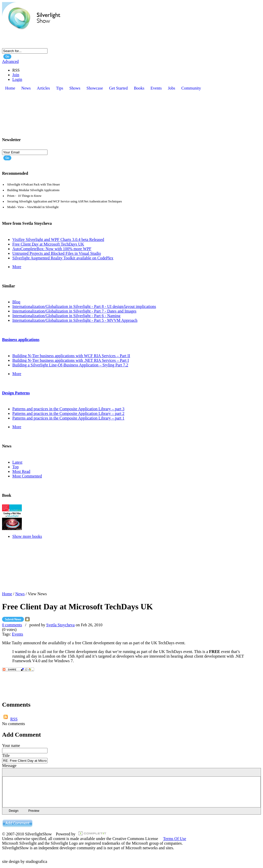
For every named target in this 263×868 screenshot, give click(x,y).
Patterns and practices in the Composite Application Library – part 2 (68, 413)
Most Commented (27, 476)
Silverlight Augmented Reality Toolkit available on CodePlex (63, 258)
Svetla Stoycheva (60, 625)
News (20, 594)
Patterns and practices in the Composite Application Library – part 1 (68, 418)
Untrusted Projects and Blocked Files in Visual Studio (57, 253)
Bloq (16, 302)
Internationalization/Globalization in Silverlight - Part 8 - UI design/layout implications (84, 306)
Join (16, 75)
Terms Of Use (175, 839)
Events (17, 634)
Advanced (10, 61)
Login (17, 79)
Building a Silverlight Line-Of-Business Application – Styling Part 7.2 (70, 365)
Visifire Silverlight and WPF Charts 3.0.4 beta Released (58, 240)
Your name (11, 745)
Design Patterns (16, 393)
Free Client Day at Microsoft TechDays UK (48, 244)
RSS (14, 719)
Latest (17, 462)
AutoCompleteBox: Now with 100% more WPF (52, 249)
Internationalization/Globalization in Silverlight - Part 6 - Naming (66, 316)
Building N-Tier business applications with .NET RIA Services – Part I (71, 360)
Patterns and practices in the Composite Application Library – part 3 (68, 409)
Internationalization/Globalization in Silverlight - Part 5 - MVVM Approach (75, 320)
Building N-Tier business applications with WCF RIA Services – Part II (71, 356)
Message (9, 765)
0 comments (12, 625)
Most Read (21, 471)
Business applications (21, 340)
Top (16, 467)
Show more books (27, 536)
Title (6, 755)
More (17, 267)
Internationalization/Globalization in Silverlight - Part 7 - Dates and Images (74, 311)
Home (7, 594)
